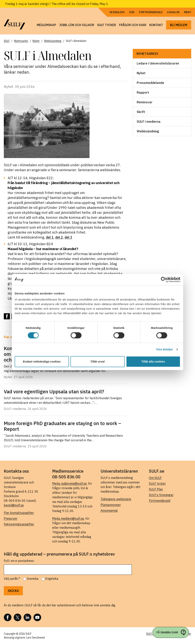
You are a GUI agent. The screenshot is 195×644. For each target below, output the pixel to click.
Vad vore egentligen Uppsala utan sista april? (54, 391)
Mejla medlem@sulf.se (68, 518)
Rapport (143, 92)
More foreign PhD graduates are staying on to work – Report (62, 426)
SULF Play (156, 489)
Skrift (141, 112)
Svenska (33, 579)
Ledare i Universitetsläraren (158, 63)
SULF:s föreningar (161, 495)
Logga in (173, 12)
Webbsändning (148, 131)
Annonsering (109, 510)
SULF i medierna (149, 122)
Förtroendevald (151, 12)
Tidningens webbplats (116, 499)
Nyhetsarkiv (147, 54)
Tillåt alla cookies (153, 361)
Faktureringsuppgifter (19, 524)
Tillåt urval (98, 361)
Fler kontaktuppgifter (19, 513)
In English (117, 12)
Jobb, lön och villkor (77, 25)
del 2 (59, 237)
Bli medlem (179, 25)
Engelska (52, 579)
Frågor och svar (133, 25)
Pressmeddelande (150, 83)
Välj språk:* (12, 579)
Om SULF (155, 478)
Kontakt (156, 25)
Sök (132, 12)
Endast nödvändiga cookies (42, 361)
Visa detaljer (164, 349)
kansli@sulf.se (14, 505)
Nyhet (141, 73)
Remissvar (145, 102)
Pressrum (10, 518)
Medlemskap (46, 25)
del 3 (68, 237)
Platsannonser (111, 505)
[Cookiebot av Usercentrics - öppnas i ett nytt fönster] (164, 280)
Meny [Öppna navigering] (188, 12)
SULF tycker (107, 25)
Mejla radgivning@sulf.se (69, 483)
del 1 (50, 237)
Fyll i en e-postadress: (19, 561)
